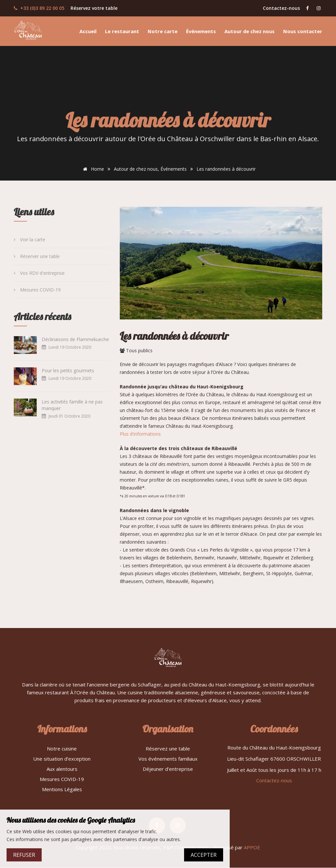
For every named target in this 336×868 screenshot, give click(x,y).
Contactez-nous (281, 8)
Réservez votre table (94, 8)
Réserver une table (37, 256)
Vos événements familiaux (168, 759)
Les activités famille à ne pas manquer (72, 405)
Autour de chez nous (250, 31)
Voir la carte (30, 239)
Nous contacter (303, 31)
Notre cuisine (62, 749)
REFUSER (24, 855)
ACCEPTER (204, 855)
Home (92, 169)
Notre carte (163, 31)
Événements (201, 31)
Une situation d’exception (62, 759)
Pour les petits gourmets (68, 370)
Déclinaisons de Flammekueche (75, 339)
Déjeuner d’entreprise (168, 769)
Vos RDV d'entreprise (39, 273)
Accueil (88, 31)
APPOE (252, 848)
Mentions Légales (62, 789)
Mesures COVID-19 (37, 290)
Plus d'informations (140, 434)
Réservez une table (168, 749)
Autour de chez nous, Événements (150, 169)
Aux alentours (62, 769)
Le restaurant (122, 31)
